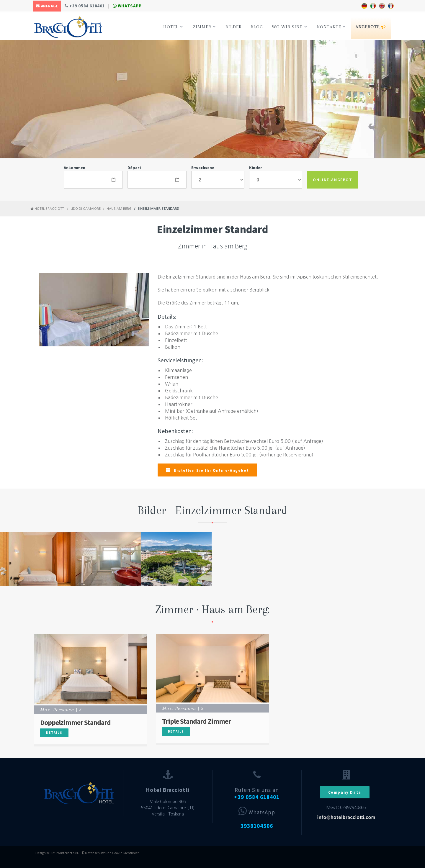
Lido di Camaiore (86, 209)
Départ (134, 168)
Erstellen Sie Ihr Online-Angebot (207, 470)
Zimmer (204, 27)
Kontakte (331, 27)
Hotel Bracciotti (48, 209)
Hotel (173, 27)
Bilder (234, 27)
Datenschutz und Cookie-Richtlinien (111, 853)
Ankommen (75, 168)
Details (54, 733)
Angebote (371, 27)
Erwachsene (203, 168)
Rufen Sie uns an (257, 794)
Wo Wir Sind (290, 27)
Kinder (256, 168)
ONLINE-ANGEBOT (332, 180)
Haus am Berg (119, 209)
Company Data (345, 792)
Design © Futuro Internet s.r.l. (57, 853)
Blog (257, 27)
